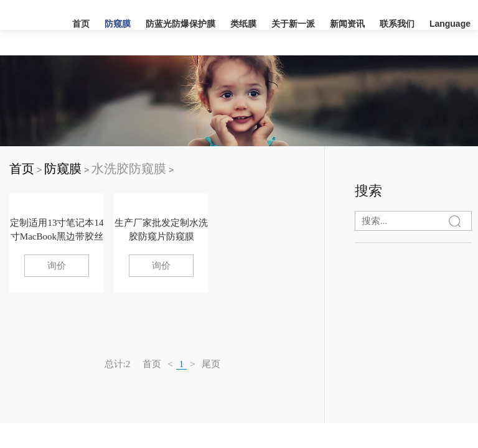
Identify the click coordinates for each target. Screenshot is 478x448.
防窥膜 (118, 24)
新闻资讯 (347, 24)
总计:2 (118, 364)
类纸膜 (243, 24)
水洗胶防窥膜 (129, 169)
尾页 (211, 364)
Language (450, 24)
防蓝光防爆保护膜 (180, 24)
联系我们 (397, 24)
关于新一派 (293, 24)
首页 (81, 24)
